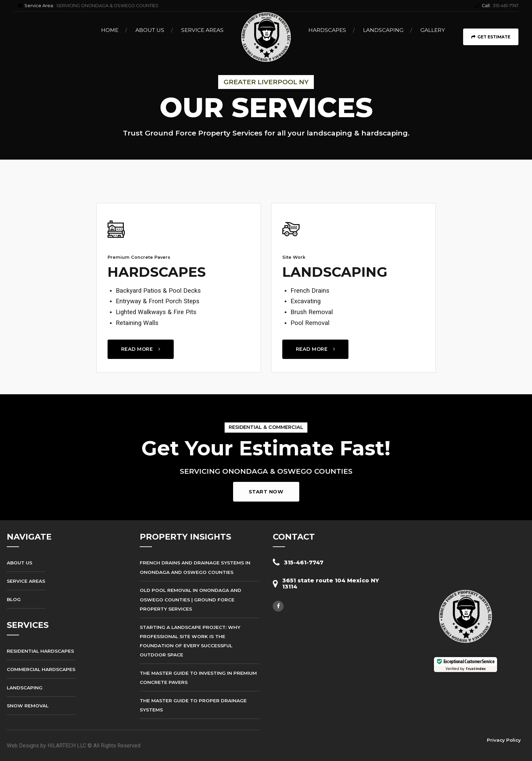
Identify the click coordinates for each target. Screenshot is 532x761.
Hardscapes (327, 30)
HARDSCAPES (157, 272)
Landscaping (383, 30)
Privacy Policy (504, 740)
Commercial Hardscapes (41, 669)
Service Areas (202, 30)
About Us (150, 30)
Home (110, 30)
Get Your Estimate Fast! (266, 448)
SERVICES (28, 625)
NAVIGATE (29, 537)
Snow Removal (28, 706)
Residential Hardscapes (40, 651)
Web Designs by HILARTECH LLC (46, 746)
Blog (14, 599)
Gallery (433, 30)
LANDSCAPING (335, 272)
